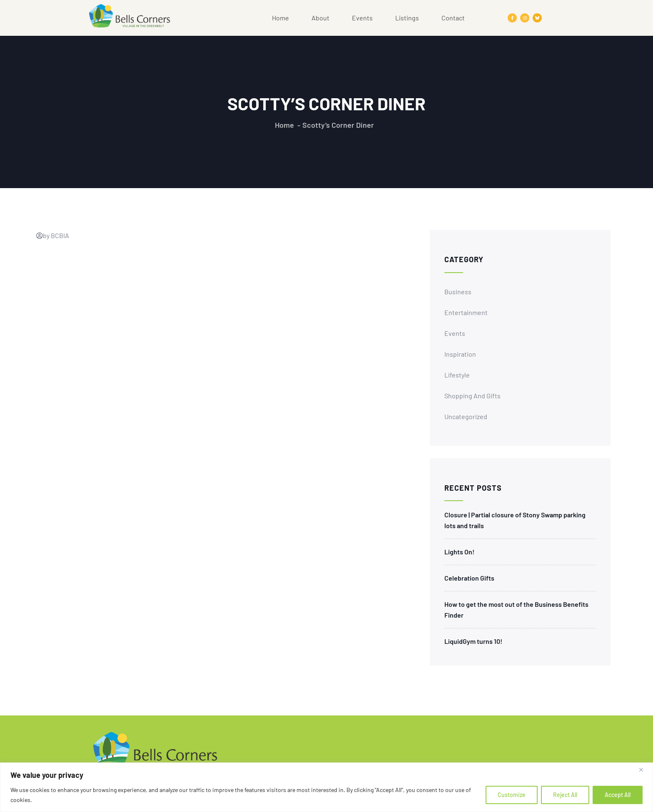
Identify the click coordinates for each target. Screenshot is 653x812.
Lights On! (459, 552)
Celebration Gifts (469, 578)
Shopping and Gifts (472, 396)
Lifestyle (457, 375)
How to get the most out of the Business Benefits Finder (516, 610)
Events (362, 18)
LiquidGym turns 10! (473, 641)
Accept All (618, 795)
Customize (512, 795)
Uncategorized (466, 416)
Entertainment (466, 312)
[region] (326, 787)
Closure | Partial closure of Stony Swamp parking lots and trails (515, 520)
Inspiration (460, 354)
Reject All (565, 795)
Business (458, 292)
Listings (407, 18)
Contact (453, 18)
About (320, 18)
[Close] (644, 770)
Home (280, 18)
